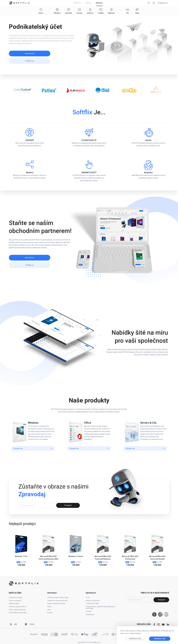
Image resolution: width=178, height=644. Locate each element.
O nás (88, 598)
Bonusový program (15, 601)
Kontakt (50, 613)
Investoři (89, 611)
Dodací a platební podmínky (56, 604)
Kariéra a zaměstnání (93, 601)
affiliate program (14, 604)
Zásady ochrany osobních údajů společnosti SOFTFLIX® (100, 608)
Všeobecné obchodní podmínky (57, 601)
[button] (149, 3)
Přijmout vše (160, 639)
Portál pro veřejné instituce (18, 607)
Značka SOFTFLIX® (92, 604)
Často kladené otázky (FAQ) (18, 613)
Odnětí (49, 607)
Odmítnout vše (135, 639)
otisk (49, 610)
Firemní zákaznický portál (17, 610)
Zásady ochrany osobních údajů (58, 598)
